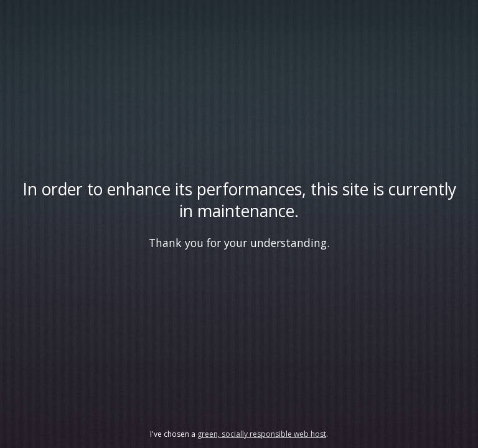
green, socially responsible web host (262, 434)
